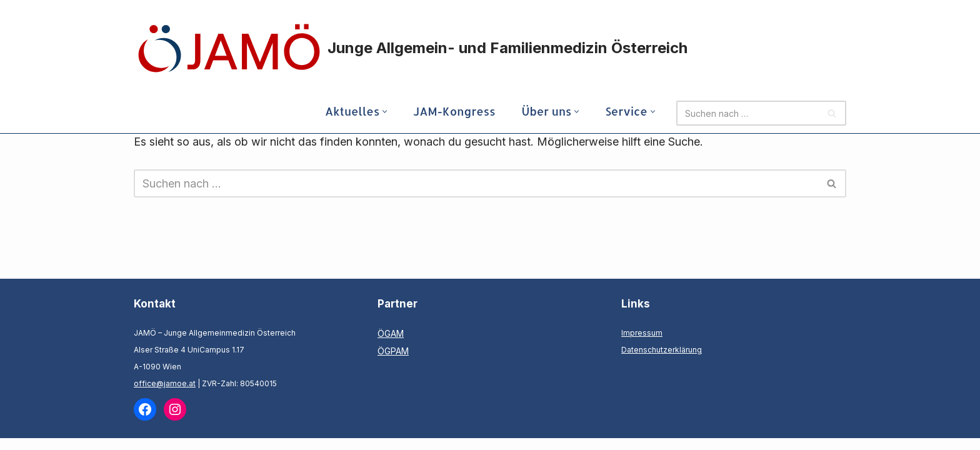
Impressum (642, 345)
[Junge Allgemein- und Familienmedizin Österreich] (412, 48)
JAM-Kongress (454, 111)
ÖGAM (391, 345)
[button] (385, 112)
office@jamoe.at (165, 395)
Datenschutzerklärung (662, 362)
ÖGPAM (393, 363)
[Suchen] (747, 113)
